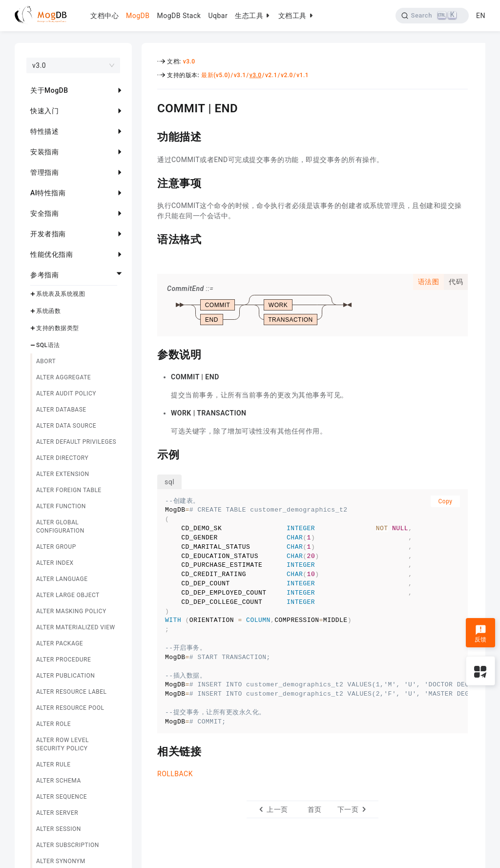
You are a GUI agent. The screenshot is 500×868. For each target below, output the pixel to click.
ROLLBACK (175, 774)
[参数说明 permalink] (150, 353)
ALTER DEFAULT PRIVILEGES (76, 442)
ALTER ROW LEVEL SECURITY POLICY (62, 744)
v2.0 (287, 75)
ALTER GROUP (56, 547)
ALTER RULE (53, 765)
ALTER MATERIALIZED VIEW (76, 627)
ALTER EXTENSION (63, 474)
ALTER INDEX (55, 563)
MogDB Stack (179, 16)
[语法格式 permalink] (150, 238)
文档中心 (104, 16)
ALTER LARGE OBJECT (68, 595)
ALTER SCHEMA (59, 781)
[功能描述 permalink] (150, 136)
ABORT (46, 361)
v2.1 (271, 75)
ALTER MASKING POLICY (71, 611)
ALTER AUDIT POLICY (66, 393)
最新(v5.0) (216, 75)
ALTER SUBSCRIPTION (68, 845)
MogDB (138, 16)
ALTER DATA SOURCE (66, 426)
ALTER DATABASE (61, 410)
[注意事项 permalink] (150, 182)
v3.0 (189, 62)
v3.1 (240, 75)
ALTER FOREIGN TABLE (69, 490)
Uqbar (218, 16)
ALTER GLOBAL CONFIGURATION (60, 527)
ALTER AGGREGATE (63, 377)
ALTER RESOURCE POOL (70, 708)
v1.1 (302, 75)
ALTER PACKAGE (60, 643)
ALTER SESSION (59, 829)
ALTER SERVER (57, 813)
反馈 (481, 634)
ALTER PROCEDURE (63, 660)
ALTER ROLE (53, 724)
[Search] (432, 16)
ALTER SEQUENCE (62, 797)
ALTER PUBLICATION (65, 676)
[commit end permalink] (150, 107)
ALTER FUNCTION (61, 506)
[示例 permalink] (150, 454)
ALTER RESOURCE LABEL (72, 692)
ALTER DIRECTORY (62, 458)
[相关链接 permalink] (150, 750)
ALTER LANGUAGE (62, 579)
